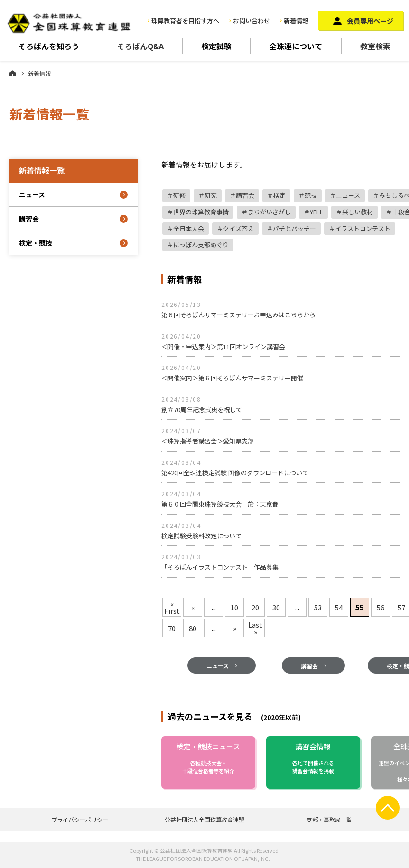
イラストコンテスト (363, 228)
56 (381, 607)
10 (234, 607)
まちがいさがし (269, 212)
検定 (279, 195)
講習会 (245, 195)
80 (193, 628)
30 (276, 607)
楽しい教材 (358, 212)
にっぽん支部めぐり (201, 245)
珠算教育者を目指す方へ (185, 21)
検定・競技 (36, 243)
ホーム (13, 73)
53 (318, 607)
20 (255, 607)
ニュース (348, 195)
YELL (316, 212)
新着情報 (296, 21)
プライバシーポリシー (80, 819)
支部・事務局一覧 (329, 819)
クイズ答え (238, 228)
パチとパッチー (294, 228)
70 (172, 628)
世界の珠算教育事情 (201, 212)
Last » (255, 628)
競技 (311, 195)
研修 (179, 195)
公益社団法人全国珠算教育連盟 (204, 819)
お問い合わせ (251, 21)
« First (172, 607)
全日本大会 (189, 228)
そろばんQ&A (140, 46)
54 (339, 607)
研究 (211, 195)
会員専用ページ (370, 21)
